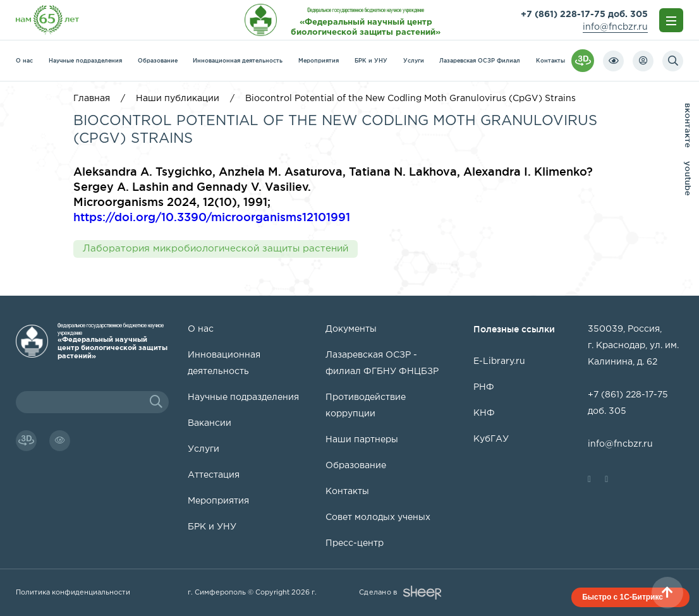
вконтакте (688, 125)
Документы (351, 329)
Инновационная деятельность (238, 61)
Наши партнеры (362, 440)
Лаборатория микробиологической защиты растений (216, 249)
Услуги (414, 61)
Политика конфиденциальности (73, 593)
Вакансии (210, 423)
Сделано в (400, 593)
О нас (24, 61)
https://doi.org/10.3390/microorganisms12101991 (212, 217)
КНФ (484, 413)
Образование (158, 61)
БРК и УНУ (371, 61)
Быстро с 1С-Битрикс (623, 597)
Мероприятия (319, 61)
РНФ (484, 387)
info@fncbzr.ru (615, 27)
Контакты (550, 61)
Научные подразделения (85, 61)
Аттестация (214, 475)
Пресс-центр (355, 543)
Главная (92, 99)
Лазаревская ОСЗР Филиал (480, 61)
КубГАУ (491, 439)
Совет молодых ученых (378, 517)
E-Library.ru (499, 361)
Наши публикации (178, 99)
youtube (688, 178)
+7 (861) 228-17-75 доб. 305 (584, 15)
